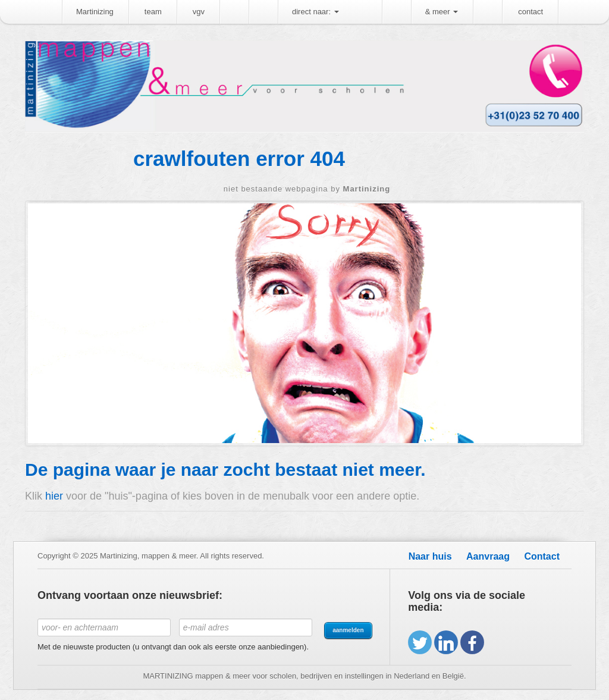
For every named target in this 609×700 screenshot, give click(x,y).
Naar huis (430, 556)
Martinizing (95, 12)
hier (54, 496)
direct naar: (316, 12)
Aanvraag (488, 556)
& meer (442, 12)
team (153, 12)
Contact (542, 556)
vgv (199, 12)
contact (530, 12)
